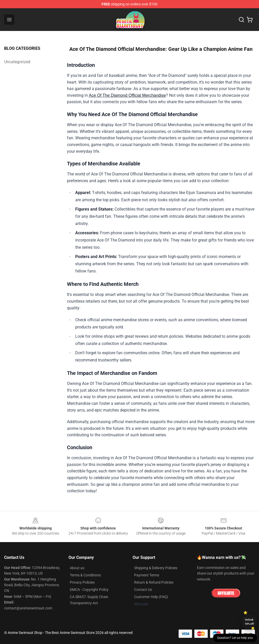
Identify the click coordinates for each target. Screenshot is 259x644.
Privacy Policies (82, 582)
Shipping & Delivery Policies (156, 568)
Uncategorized (17, 62)
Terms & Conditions (85, 575)
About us (77, 568)
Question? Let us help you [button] (235, 638)
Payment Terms (147, 575)
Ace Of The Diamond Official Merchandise (127, 95)
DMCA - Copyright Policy (89, 590)
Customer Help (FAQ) (151, 597)
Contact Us (143, 590)
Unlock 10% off (249, 622)
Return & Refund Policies (154, 582)
